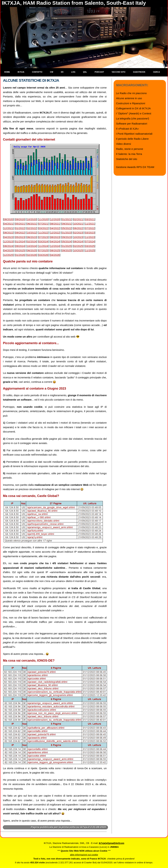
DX (62, 72)
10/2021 (78, 224)
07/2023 (43, 237)
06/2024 (78, 241)
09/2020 (20, 219)
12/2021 (8, 228)
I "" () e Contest (134, 113)
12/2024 (55, 246)
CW (52, 72)
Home (7, 72)
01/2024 (20, 241)
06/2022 (78, 228)
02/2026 (32, 255)
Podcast (99, 72)
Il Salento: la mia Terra (129, 154)
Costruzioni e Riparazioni (131, 103)
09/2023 (67, 237)
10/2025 (78, 250)
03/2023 (90, 232)
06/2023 (32, 237)
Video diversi (124, 144)
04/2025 (8, 250)
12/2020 (55, 219)
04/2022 (55, 228)
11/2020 (43, 219)
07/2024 (90, 241)
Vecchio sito (119, 72)
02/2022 (32, 228)
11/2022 (43, 232)
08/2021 (55, 224)
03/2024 (43, 241)
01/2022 (20, 228)
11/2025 (90, 250)
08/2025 (55, 250)
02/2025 (78, 246)
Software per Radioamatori (132, 124)
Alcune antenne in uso (129, 98)
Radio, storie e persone (130, 149)
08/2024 (8, 246)
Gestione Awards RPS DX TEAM (135, 167)
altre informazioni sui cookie (84, 855)
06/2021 (32, 224)
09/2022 (20, 232)
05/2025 (20, 250)
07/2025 (43, 250)
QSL (85, 72)
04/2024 (55, 241)
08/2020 (8, 219)
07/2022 (90, 228)
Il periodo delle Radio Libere (132, 139)
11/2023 (90, 237)
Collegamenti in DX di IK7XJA (133, 108)
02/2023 (78, 232)
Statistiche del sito (127, 159)
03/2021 (90, 219)
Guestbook (139, 72)
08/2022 (8, 232)
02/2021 (78, 219)
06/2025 (32, 250)
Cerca (156, 72)
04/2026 (55, 255)
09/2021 (67, 224)
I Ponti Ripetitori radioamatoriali (134, 134)
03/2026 (43, 255)
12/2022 (55, 232)
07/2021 (43, 224)
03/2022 (43, 228)
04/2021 (8, 224)
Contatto (37, 72)
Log (73, 72)
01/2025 (67, 246)
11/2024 (43, 246)
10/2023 (78, 237)
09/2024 (20, 246)
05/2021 (20, 224)
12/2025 (8, 255)
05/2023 (20, 237)
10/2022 (32, 232)
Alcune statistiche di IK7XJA (31, 80)
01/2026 (20, 255)
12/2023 (8, 241)
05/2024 (67, 241)
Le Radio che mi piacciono (131, 93)
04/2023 (8, 237)
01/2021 (67, 219)
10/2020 (32, 219)
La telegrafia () (133, 118)
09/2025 (67, 250)
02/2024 (32, 241)
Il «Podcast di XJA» (127, 129)
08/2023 (55, 237)
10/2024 (32, 246)
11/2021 (90, 224)
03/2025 (90, 246)
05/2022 (67, 228)
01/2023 (67, 232)
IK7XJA (21, 72)
